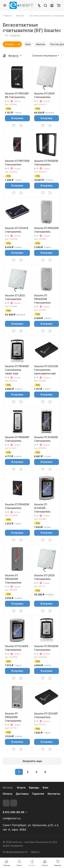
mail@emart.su (12, 818)
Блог (46, 788)
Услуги (21, 788)
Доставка (22, 794)
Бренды (34, 788)
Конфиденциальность (15, 852)
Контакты (54, 794)
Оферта (35, 852)
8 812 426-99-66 (14, 812)
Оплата (8, 794)
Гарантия (38, 794)
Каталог (8, 788)
